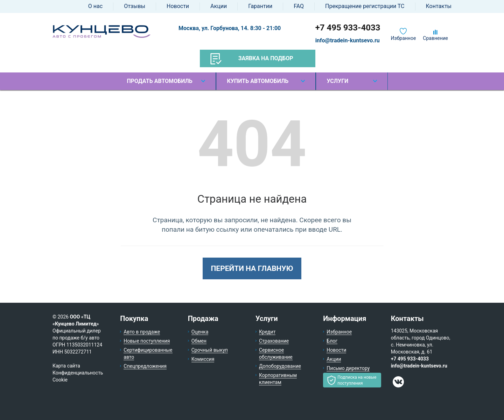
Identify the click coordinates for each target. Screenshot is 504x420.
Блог (332, 341)
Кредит (267, 332)
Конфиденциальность (78, 373)
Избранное (404, 38)
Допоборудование (280, 366)
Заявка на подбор (252, 59)
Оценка (200, 332)
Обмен (199, 341)
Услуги (337, 81)
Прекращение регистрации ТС (365, 6)
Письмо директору (348, 368)
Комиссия (203, 359)
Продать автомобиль (159, 81)
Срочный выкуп (210, 350)
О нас (95, 6)
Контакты (439, 6)
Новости (178, 6)
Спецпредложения (145, 366)
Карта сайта (66, 366)
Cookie (60, 380)
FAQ (299, 6)
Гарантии (260, 6)
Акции (219, 6)
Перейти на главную (252, 268)
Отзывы (135, 6)
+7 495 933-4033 (348, 28)
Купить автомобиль (258, 81)
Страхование (274, 341)
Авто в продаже (142, 332)
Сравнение (435, 38)
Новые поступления (147, 341)
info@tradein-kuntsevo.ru (348, 40)
